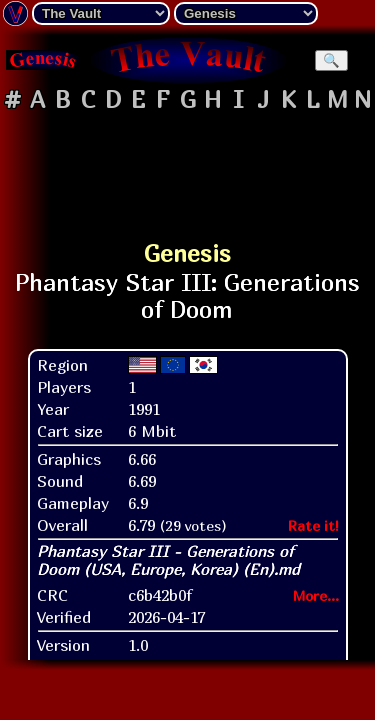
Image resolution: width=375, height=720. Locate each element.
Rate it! (313, 525)
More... (316, 595)
